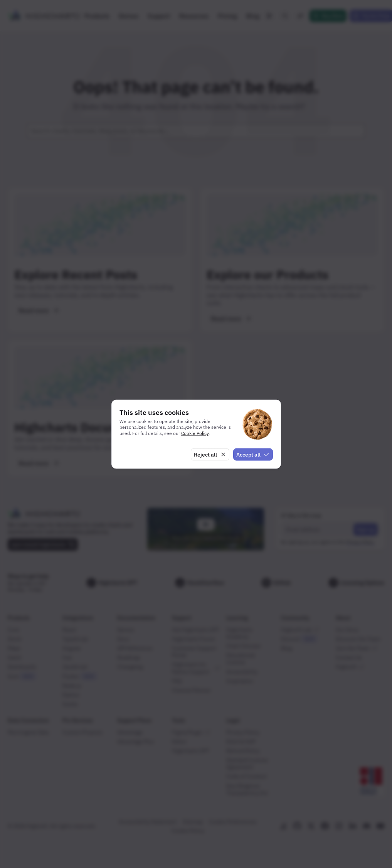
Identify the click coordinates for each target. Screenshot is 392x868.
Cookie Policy (195, 433)
